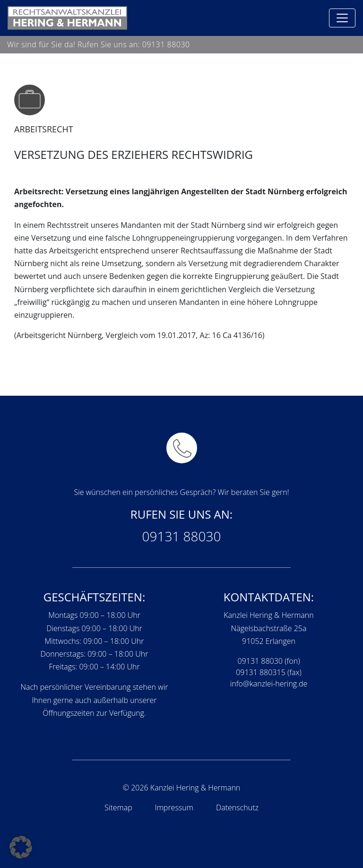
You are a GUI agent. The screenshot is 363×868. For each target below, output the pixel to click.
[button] (21, 847)
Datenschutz (237, 807)
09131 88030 (166, 44)
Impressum (174, 807)
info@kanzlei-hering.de (269, 684)
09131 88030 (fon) (269, 661)
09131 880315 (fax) (269, 672)
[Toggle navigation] (342, 18)
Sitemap (118, 807)
